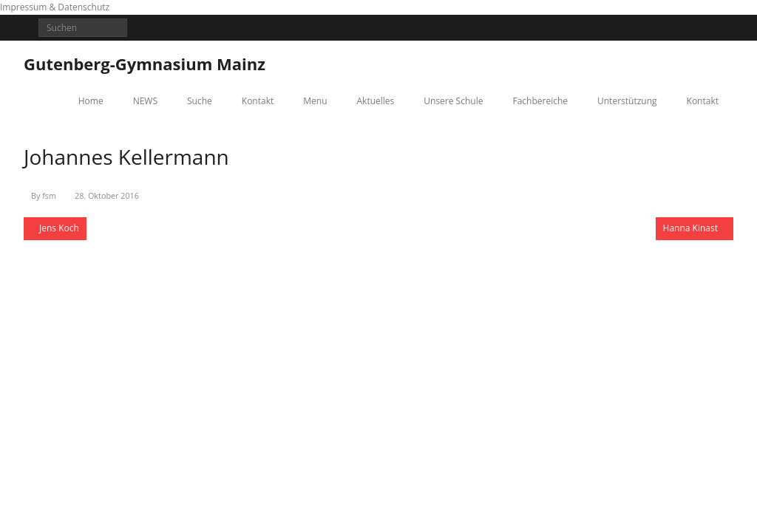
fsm (49, 195)
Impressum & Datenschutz (55, 7)
